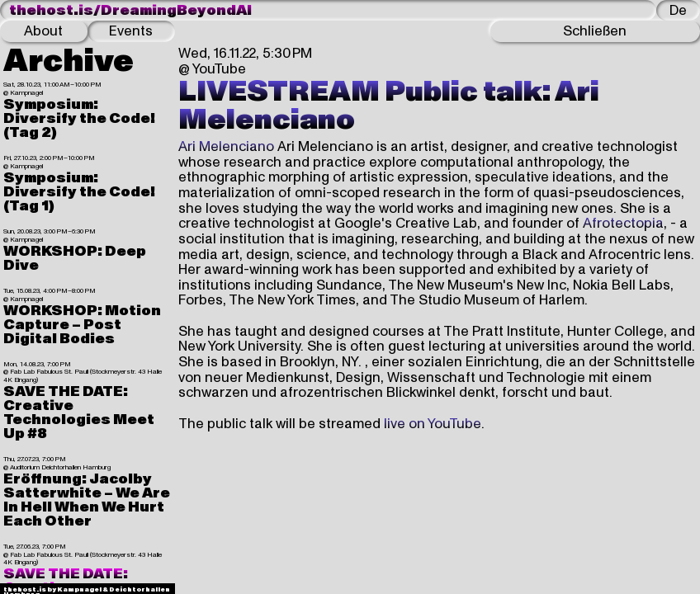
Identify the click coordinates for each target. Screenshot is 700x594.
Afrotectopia (623, 223)
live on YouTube (433, 424)
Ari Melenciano (226, 146)
